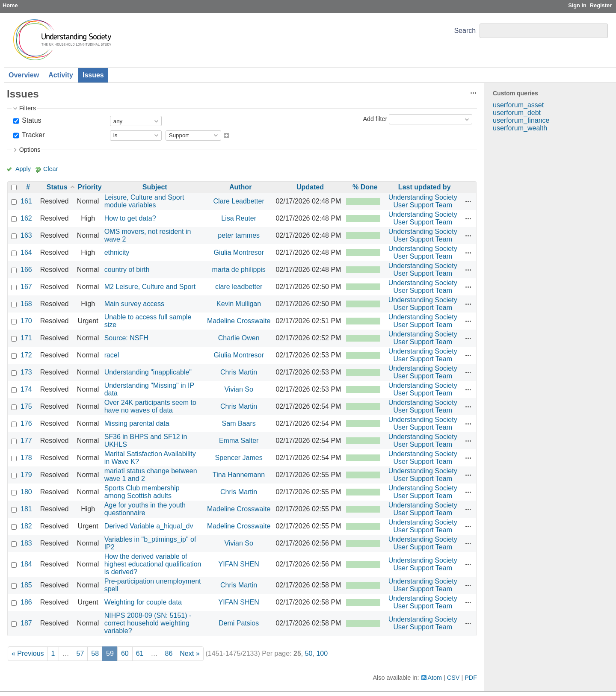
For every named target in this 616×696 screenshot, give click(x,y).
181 (26, 509)
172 (26, 355)
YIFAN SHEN (239, 564)
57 (80, 653)
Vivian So (238, 389)
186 (26, 602)
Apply (23, 169)
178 (26, 458)
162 (26, 218)
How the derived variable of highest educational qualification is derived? (153, 564)
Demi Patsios (239, 623)
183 (26, 543)
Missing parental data (137, 423)
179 (26, 475)
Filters (28, 108)
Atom (435, 678)
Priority (90, 187)
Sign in (577, 5)
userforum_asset (518, 105)
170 (26, 321)
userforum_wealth (520, 128)
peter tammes (239, 235)
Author (240, 187)
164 (26, 252)
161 (26, 201)
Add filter (375, 119)
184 (26, 564)
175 (26, 406)
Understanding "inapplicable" (148, 372)
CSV (453, 678)
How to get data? (130, 218)
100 (322, 653)
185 (26, 585)
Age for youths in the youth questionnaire (145, 509)
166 (26, 270)
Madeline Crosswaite (239, 321)
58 (95, 653)
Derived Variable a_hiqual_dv (149, 526)
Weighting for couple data (143, 602)
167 (26, 287)
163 (26, 235)
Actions (468, 201)
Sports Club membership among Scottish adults (142, 492)
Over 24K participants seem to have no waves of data (150, 406)
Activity (61, 75)
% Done (365, 187)
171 (26, 338)
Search (465, 31)
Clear (50, 169)
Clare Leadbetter (239, 201)
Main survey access (135, 304)
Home (10, 5)
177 (26, 441)
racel (112, 355)
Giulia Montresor (238, 252)
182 (26, 526)
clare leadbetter (239, 287)
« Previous (28, 653)
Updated (310, 187)
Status (31, 120)
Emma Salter (239, 441)
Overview (24, 75)
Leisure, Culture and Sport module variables (144, 201)
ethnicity (117, 252)
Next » (190, 653)
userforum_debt (517, 113)
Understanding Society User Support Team (423, 201)
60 (125, 653)
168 (26, 304)
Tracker (33, 135)
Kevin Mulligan (239, 304)
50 (309, 653)
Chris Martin (239, 372)
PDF (471, 678)
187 (26, 623)
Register (601, 5)
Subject (155, 187)
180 (26, 492)
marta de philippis (238, 270)
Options (30, 150)
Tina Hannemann (239, 475)
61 (140, 653)
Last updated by (425, 187)
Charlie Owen (239, 338)
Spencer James (239, 458)
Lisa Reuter (239, 218)
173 (26, 372)
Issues (93, 75)
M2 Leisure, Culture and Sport (150, 287)
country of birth (127, 270)
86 (169, 653)
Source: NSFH (126, 338)
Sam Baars (239, 423)
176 (26, 423)
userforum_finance (521, 120)
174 (26, 389)
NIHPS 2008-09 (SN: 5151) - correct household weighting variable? (148, 623)
